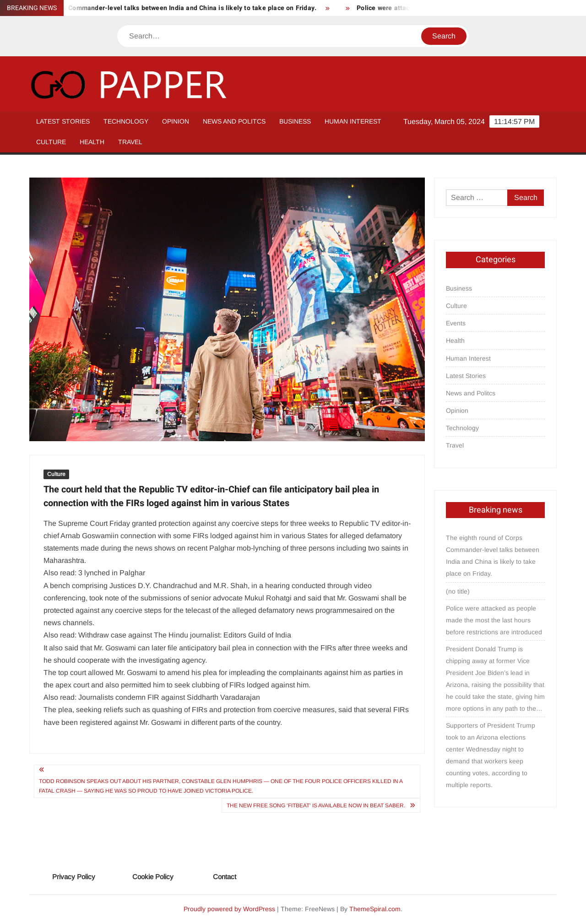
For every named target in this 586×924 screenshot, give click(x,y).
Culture (51, 142)
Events (456, 323)
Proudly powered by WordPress (229, 909)
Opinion (176, 121)
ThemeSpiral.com (375, 909)
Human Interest (353, 121)
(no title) (458, 591)
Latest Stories (63, 121)
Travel (130, 142)
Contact (225, 877)
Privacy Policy (74, 877)
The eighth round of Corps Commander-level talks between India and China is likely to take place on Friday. (493, 556)
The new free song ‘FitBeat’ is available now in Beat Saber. (316, 805)
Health (92, 142)
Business (295, 121)
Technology (126, 121)
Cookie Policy (153, 877)
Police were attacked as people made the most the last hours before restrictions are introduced (494, 620)
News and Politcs (234, 121)
